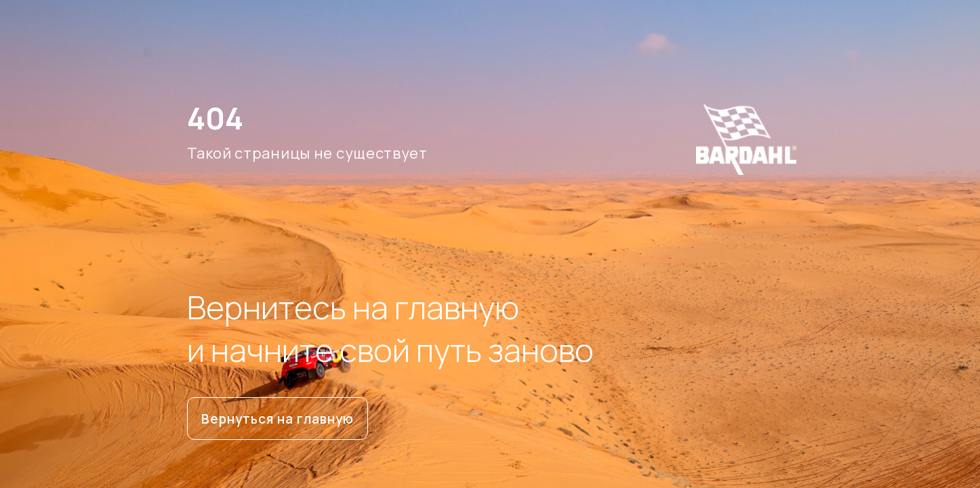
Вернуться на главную (278, 419)
